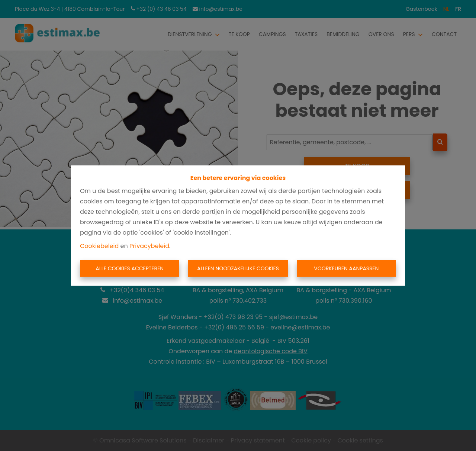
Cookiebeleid (99, 246)
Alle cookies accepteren (130, 268)
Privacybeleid (149, 246)
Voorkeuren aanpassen (346, 268)
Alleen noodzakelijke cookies (238, 268)
